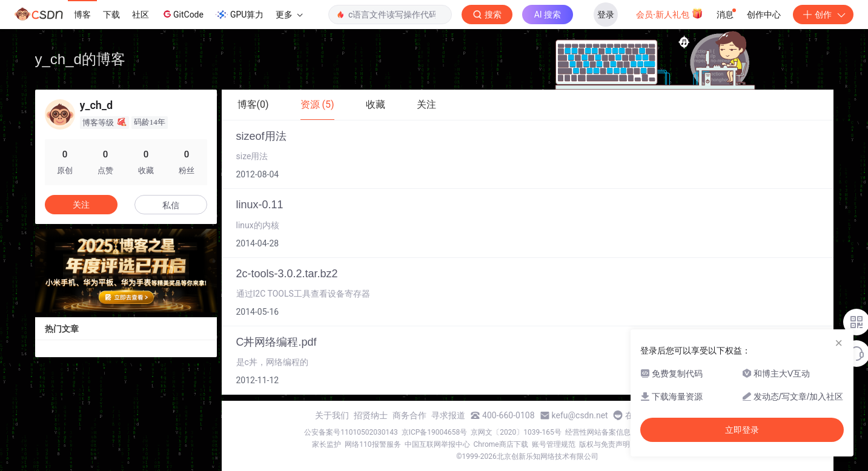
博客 (82, 15)
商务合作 (409, 415)
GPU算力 (240, 15)
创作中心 (764, 15)
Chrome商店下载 (501, 444)
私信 (171, 205)
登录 (606, 15)
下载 (111, 15)
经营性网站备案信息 (598, 432)
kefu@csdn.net (580, 415)
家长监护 (326, 444)
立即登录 (742, 430)
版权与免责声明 (605, 444)
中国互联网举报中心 (437, 444)
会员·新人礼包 (670, 13)
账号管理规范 (554, 444)
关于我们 (332, 415)
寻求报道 (448, 415)
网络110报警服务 (373, 444)
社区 (141, 15)
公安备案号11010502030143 (351, 432)
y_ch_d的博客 (80, 59)
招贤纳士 (371, 415)
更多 (289, 15)
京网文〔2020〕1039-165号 (516, 432)
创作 (823, 15)
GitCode (182, 14)
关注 (81, 205)
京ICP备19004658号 (435, 432)
